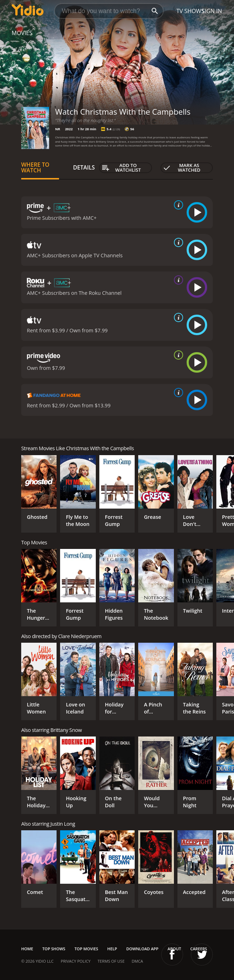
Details (84, 167)
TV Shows (190, 11)
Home (27, 949)
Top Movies (86, 949)
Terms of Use (111, 961)
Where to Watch (35, 167)
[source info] (177, 205)
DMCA (137, 961)
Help (112, 949)
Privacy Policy (76, 961)
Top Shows (54, 949)
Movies (22, 33)
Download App (142, 949)
